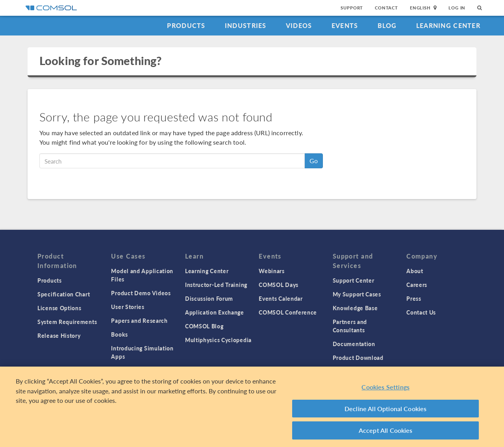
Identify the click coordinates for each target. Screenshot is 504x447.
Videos (299, 25)
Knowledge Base (355, 308)
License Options (59, 308)
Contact (386, 8)
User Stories (128, 307)
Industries (246, 25)
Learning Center (448, 25)
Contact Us (421, 312)
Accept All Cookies (386, 431)
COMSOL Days (279, 285)
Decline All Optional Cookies (386, 410)
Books (120, 334)
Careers (417, 285)
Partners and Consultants (350, 326)
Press (414, 298)
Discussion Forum (209, 298)
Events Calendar (281, 298)
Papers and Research (139, 320)
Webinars (272, 271)
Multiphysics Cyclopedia (218, 340)
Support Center (354, 280)
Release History (59, 335)
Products (186, 25)
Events (345, 25)
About (415, 271)
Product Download (358, 358)
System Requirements (67, 322)
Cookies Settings (385, 388)
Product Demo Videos (141, 293)
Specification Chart (64, 294)
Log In (457, 8)
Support (352, 8)
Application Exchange (215, 312)
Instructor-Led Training (216, 285)
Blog (387, 25)
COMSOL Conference (288, 312)
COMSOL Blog (204, 326)
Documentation (354, 344)
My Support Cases (357, 294)
